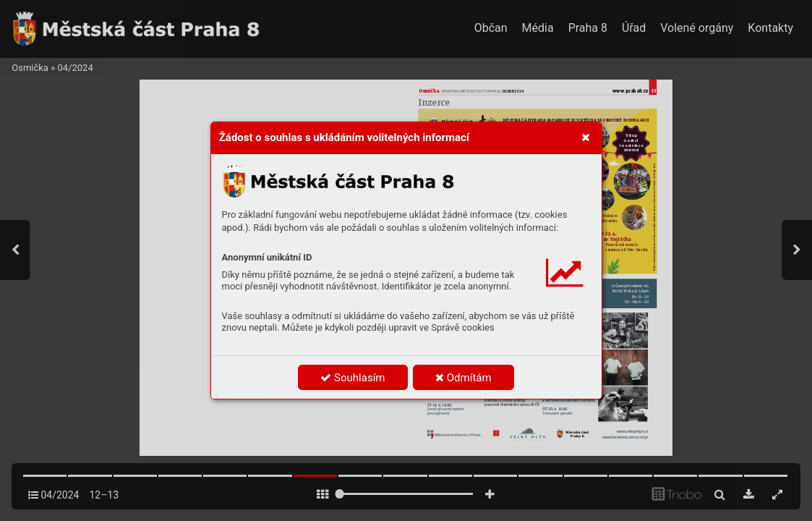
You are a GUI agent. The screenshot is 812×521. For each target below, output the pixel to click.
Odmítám (463, 378)
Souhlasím (352, 378)
